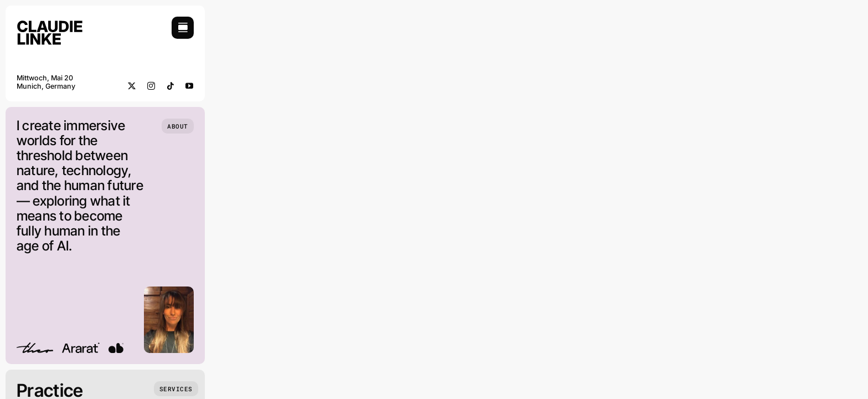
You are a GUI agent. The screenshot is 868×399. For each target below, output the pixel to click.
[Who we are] (178, 126)
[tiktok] (171, 86)
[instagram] (151, 86)
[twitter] (132, 86)
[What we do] (176, 389)
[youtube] (190, 86)
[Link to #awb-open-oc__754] (183, 28)
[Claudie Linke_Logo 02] (50, 21)
